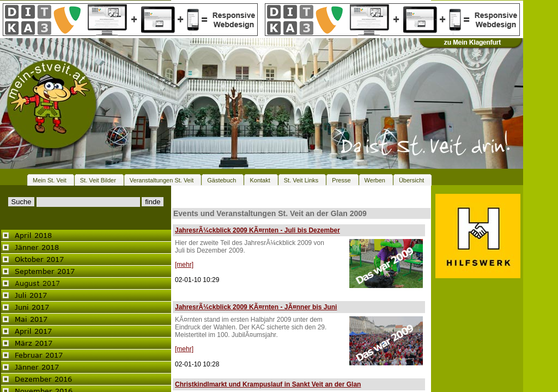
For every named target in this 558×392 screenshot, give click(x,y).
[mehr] (184, 265)
